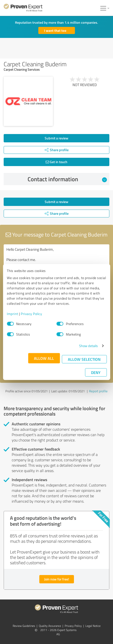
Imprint (13, 314)
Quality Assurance (50, 626)
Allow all (44, 358)
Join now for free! (57, 579)
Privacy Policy (31, 314)
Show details (88, 346)
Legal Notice (93, 626)
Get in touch (56, 162)
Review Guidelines (24, 626)
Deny (96, 372)
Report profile (98, 391)
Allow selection (84, 359)
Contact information (67, 179)
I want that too (55, 30)
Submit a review (56, 138)
